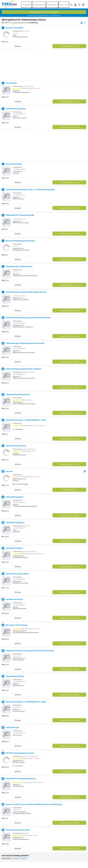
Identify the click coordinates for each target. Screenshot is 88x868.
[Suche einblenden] (72, 5)
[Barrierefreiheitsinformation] (80, 4)
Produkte (27, 5)
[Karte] (82, 23)
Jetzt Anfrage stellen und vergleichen (44, 12)
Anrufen (18, 46)
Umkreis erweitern (19, 858)
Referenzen (52, 5)
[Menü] (84, 5)
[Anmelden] (76, 5)
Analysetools (39, 5)
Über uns (64, 5)
